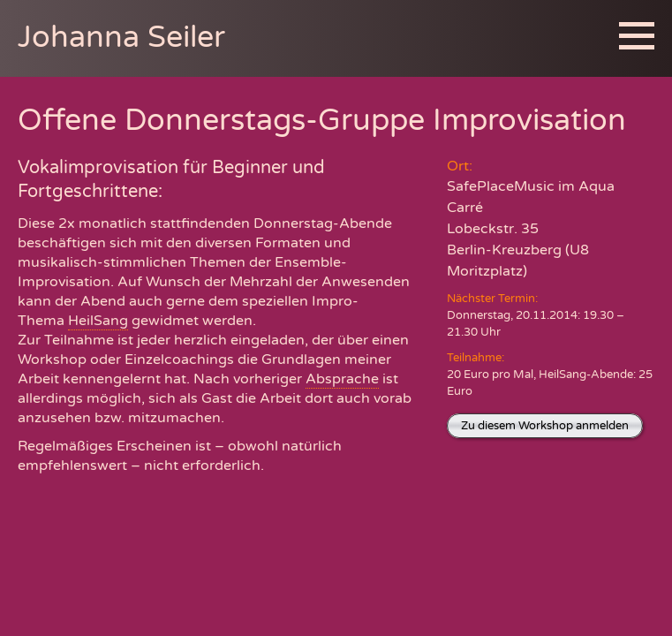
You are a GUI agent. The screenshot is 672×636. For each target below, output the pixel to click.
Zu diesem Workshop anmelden (545, 426)
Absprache (342, 379)
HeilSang (98, 321)
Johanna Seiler (121, 38)
